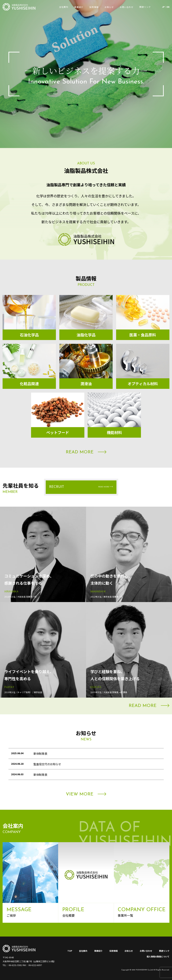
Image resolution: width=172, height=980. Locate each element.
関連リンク (164, 951)
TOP (70, 951)
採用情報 (94, 7)
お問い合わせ (127, 7)
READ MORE (86, 452)
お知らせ (109, 7)
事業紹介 (79, 7)
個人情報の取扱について (158, 956)
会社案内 (83, 951)
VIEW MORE (86, 794)
